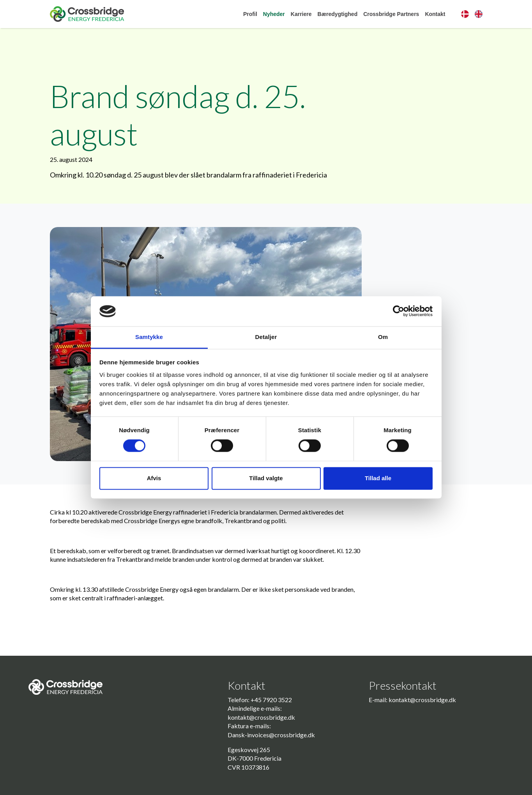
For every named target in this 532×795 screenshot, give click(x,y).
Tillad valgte (266, 478)
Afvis (154, 478)
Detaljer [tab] (266, 337)
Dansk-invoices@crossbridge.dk (271, 735)
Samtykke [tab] (149, 337)
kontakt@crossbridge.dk (261, 717)
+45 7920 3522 (271, 700)
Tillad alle (378, 478)
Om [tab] (383, 337)
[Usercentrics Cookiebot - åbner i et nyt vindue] (399, 311)
